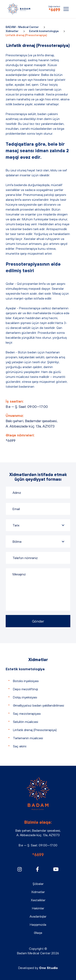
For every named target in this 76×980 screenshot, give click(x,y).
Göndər (38, 621)
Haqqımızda (38, 925)
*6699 (54, 10)
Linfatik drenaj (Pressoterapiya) (35, 730)
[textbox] (38, 542)
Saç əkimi (20, 746)
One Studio (48, 968)
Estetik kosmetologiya (44, 31)
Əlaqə (38, 933)
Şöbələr (38, 884)
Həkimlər (38, 908)
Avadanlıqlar (38, 916)
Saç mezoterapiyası (27, 714)
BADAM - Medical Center (19, 9)
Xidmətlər (12, 31)
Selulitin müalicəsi (26, 722)
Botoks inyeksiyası (26, 681)
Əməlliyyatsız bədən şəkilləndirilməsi (39, 705)
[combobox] (38, 542)
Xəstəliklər (38, 900)
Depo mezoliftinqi (25, 689)
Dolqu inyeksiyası (25, 697)
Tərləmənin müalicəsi (28, 738)
